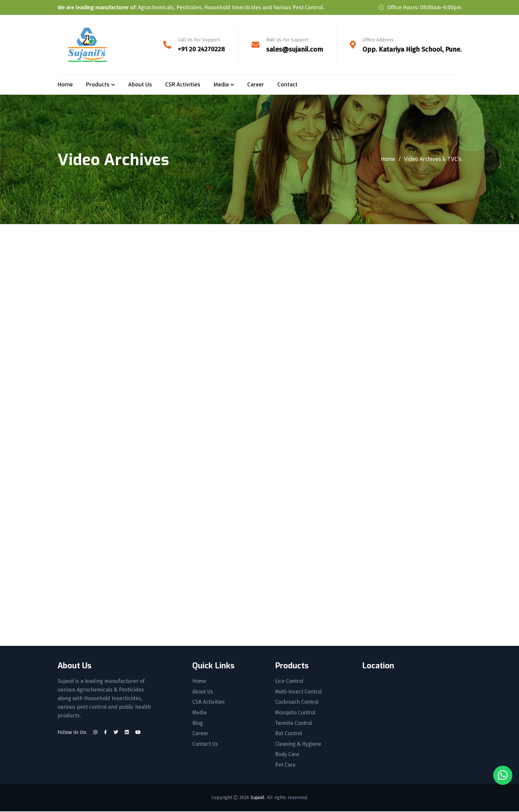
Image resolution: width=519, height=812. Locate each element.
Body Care (286, 755)
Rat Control (287, 734)
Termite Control (293, 724)
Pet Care (284, 766)
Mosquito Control (295, 713)
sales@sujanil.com (295, 49)
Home (65, 85)
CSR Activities (183, 85)
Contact (287, 85)
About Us (140, 85)
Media (221, 85)
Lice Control (288, 681)
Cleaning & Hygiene (297, 745)
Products (98, 85)
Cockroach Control (296, 702)
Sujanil (258, 798)
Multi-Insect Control (298, 692)
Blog (197, 724)
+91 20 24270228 (200, 49)
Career (256, 85)
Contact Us (205, 745)
